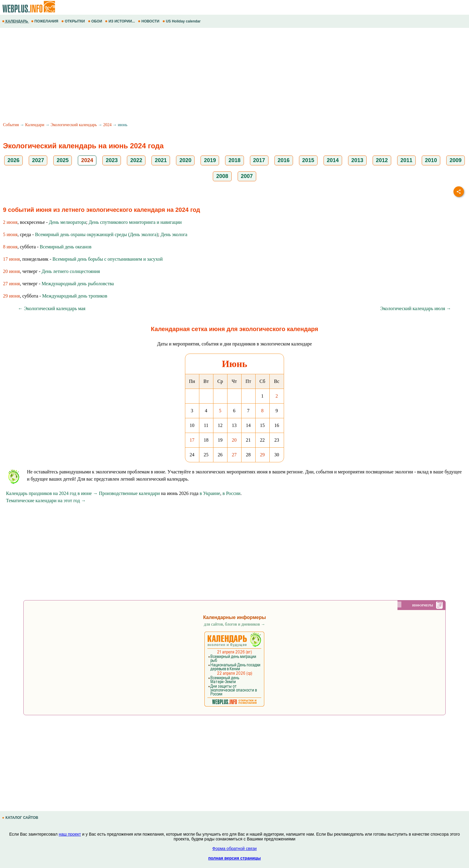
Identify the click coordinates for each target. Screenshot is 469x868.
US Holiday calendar (182, 21)
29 (262, 455)
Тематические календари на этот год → (46, 501)
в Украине (210, 493)
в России (232, 493)
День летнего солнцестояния (71, 271)
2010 (431, 160)
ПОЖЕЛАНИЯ (45, 21)
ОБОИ (96, 21)
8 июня (10, 247)
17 (192, 440)
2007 (247, 176)
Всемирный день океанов (66, 247)
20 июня (11, 271)
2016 (284, 160)
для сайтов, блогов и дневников (234, 624)
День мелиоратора (67, 222)
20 (234, 440)
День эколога (174, 234)
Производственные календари (129, 493)
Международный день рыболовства (78, 284)
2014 (333, 160)
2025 (63, 160)
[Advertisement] (180, 76)
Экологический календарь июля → (416, 308)
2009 (456, 160)
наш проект (70, 834)
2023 (112, 160)
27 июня (11, 284)
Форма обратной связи (234, 849)
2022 (136, 160)
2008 (222, 176)
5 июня (10, 234)
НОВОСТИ (149, 21)
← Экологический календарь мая (52, 308)
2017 (259, 160)
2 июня (10, 222)
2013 (357, 160)
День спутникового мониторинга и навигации (135, 222)
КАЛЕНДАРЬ (16, 21)
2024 (107, 125)
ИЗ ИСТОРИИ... (120, 21)
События (11, 125)
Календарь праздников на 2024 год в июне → (52, 493)
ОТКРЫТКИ (74, 21)
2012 (382, 160)
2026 (13, 160)
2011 (406, 160)
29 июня (11, 296)
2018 (234, 160)
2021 (161, 160)
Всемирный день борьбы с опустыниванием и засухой (107, 259)
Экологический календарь (74, 125)
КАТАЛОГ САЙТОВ (21, 818)
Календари (35, 125)
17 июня (11, 259)
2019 (210, 160)
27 (234, 455)
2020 (185, 160)
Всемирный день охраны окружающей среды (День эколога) (97, 234)
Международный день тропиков (75, 296)
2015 (308, 160)
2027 (38, 160)
